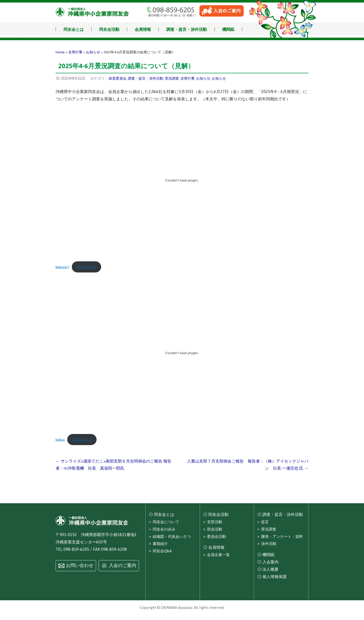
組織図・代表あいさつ (172, 536)
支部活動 (215, 522)
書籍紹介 (160, 544)
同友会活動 (109, 29)
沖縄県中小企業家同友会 (92, 12)
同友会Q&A (162, 551)
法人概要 (270, 569)
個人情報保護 (275, 577)
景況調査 (172, 78)
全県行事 (188, 78)
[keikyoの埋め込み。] (182, 353)
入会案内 (270, 562)
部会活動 (215, 529)
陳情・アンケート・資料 (282, 536)
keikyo (60, 439)
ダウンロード (86, 267)
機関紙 (228, 29)
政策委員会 (118, 78)
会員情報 (143, 29)
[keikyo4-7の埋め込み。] (182, 180)
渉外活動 (269, 544)
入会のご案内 (123, 565)
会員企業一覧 (218, 555)
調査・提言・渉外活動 (187, 29)
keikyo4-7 (62, 267)
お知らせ (203, 78)
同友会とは (74, 29)
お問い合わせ (80, 565)
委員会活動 (217, 536)
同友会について (166, 522)
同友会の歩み (164, 529)
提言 (265, 522)
